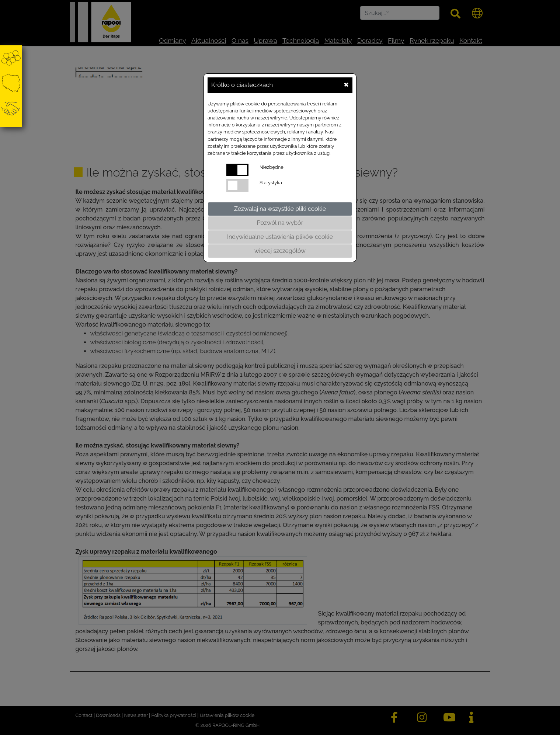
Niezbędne (272, 167)
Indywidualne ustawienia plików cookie (280, 237)
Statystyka (271, 183)
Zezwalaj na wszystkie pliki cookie (280, 209)
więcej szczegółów (280, 251)
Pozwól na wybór (280, 223)
